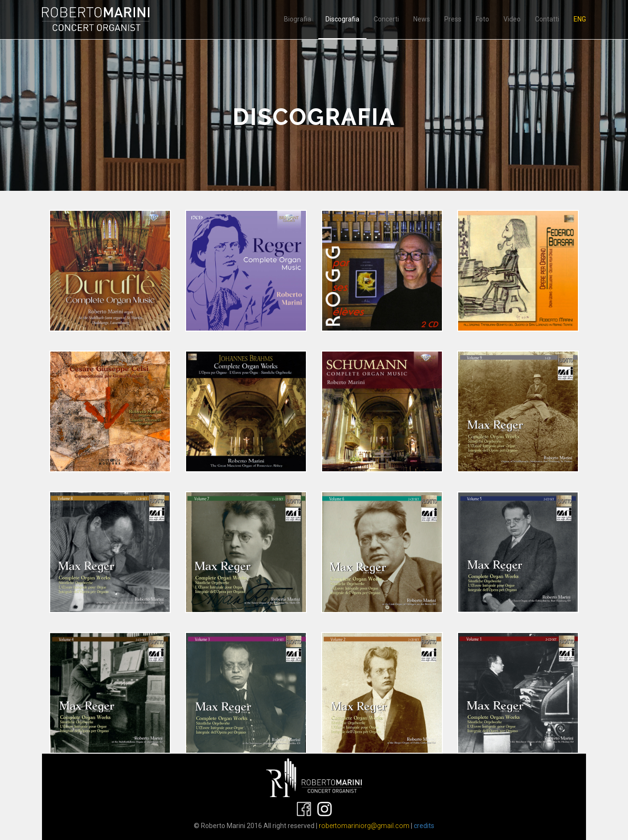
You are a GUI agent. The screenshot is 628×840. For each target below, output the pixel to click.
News (422, 19)
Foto (482, 19)
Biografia (298, 19)
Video (512, 19)
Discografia (342, 19)
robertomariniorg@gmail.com (364, 826)
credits (424, 826)
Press (453, 19)
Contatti (547, 19)
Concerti (386, 19)
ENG (580, 19)
